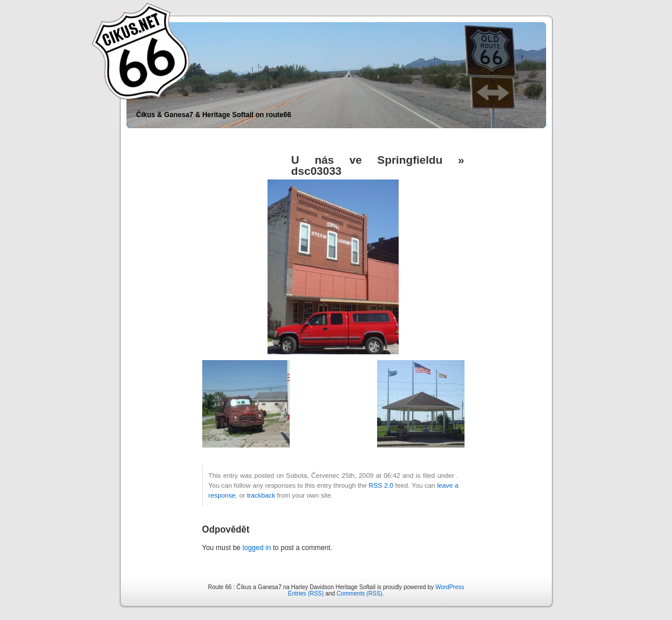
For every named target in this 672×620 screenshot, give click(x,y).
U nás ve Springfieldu (367, 160)
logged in (257, 548)
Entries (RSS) (306, 593)
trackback (261, 495)
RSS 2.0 (381, 485)
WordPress (450, 587)
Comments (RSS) (360, 593)
